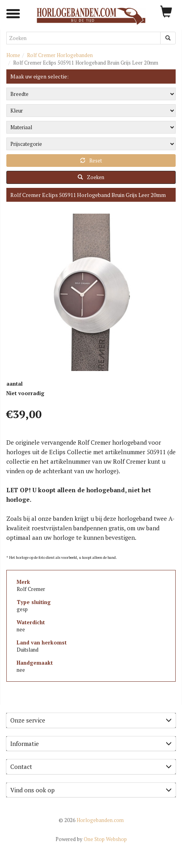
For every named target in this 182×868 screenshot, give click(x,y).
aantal (14, 384)
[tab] (91, 720)
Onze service (91, 720)
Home (13, 55)
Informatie (91, 744)
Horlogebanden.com (91, 820)
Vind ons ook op (91, 790)
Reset (91, 161)
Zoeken (91, 177)
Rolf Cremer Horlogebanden (60, 55)
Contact (91, 767)
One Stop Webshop (91, 839)
